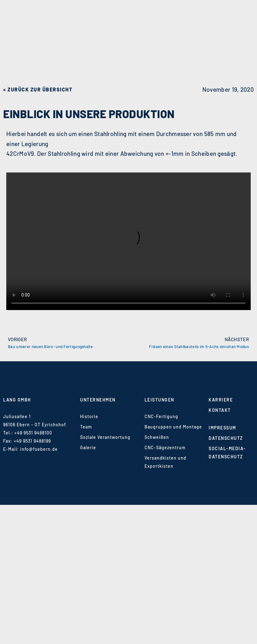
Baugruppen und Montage (173, 427)
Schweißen (157, 437)
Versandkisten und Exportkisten (165, 462)
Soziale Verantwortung (105, 437)
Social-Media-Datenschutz (227, 453)
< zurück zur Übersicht (38, 89)
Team (86, 427)
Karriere (221, 400)
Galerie (88, 448)
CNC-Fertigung (161, 416)
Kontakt (220, 410)
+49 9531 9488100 (33, 433)
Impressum (222, 428)
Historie (89, 416)
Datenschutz (226, 438)
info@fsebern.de (39, 449)
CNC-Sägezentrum (165, 448)
